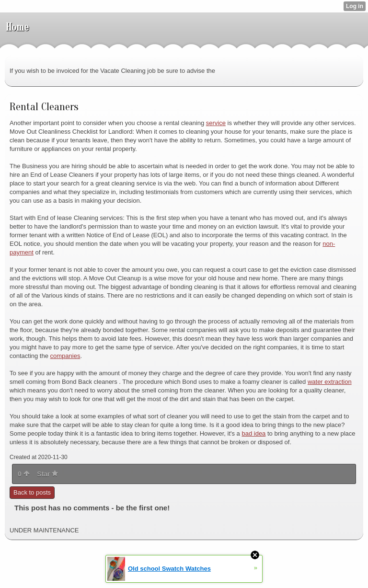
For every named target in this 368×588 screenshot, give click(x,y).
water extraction (330, 382)
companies (65, 356)
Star (47, 474)
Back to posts (32, 492)
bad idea (253, 433)
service (216, 123)
